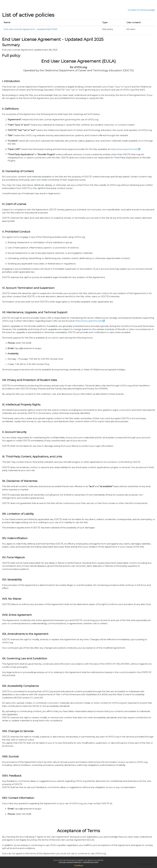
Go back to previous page (141, 10)
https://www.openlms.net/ (124, 149)
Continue (79, 866)
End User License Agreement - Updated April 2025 (78, 862)
